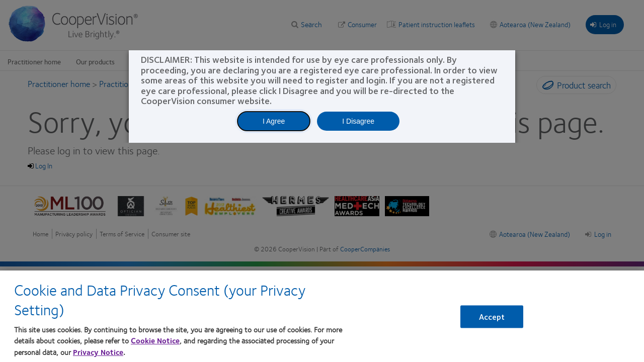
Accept (492, 317)
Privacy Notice (98, 352)
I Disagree (358, 121)
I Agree (274, 121)
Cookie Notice (155, 340)
